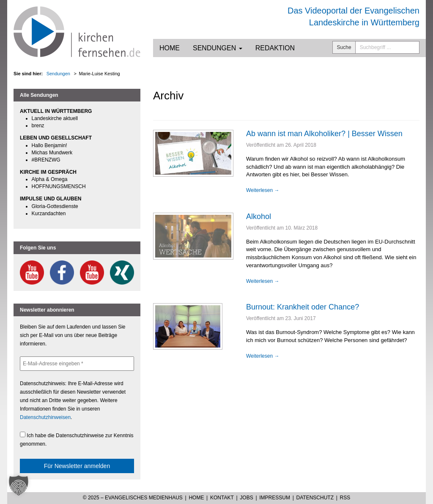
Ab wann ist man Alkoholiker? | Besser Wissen (324, 134)
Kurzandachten (49, 214)
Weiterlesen (263, 190)
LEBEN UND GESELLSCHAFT (56, 138)
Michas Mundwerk (52, 153)
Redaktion (275, 48)
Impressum (275, 498)
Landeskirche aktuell (55, 118)
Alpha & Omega (50, 179)
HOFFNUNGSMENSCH (59, 186)
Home (170, 48)
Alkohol (259, 216)
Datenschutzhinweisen (45, 417)
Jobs (246, 498)
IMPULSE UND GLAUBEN (51, 199)
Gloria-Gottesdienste (55, 206)
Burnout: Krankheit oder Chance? (303, 307)
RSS (345, 498)
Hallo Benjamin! (49, 145)
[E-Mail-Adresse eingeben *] (77, 364)
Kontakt (222, 498)
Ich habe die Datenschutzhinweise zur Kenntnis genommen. (77, 439)
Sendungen (218, 48)
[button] (19, 485)
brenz (38, 126)
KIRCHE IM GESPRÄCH (48, 172)
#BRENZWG (46, 160)
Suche (344, 47)
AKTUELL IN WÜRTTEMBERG (56, 111)
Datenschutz (315, 498)
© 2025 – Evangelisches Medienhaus (133, 498)
